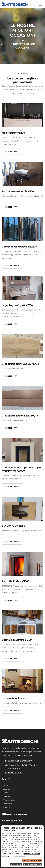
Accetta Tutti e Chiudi (32, 860)
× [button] (42, 829)
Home (5, 785)
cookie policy (20, 856)
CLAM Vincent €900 (13, 526)
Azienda (6, 789)
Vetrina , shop (8, 800)
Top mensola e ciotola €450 (18, 191)
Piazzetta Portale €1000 (16, 581)
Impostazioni (16, 864)
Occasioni (7, 804)
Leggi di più (12, 152)
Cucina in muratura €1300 (17, 640)
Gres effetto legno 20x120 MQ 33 (20, 364)
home (22, 41)
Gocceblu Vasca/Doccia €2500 (19, 247)
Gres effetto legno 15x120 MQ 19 (20, 416)
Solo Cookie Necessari (32, 864)
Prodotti (6, 796)
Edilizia (6, 793)
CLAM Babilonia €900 (14, 698)
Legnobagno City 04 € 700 (17, 305)
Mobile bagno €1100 (13, 133)
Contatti (6, 808)
